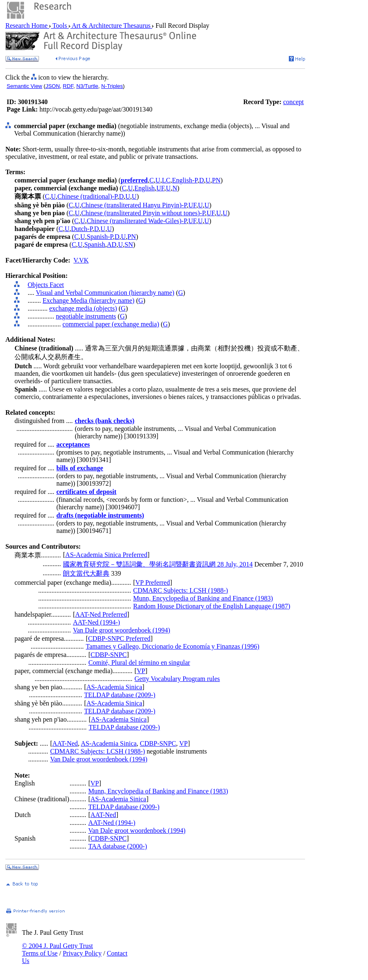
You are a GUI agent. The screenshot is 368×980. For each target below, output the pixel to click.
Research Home (27, 26)
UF (160, 188)
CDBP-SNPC (109, 655)
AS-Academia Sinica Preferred (106, 555)
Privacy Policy (82, 953)
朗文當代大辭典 (86, 573)
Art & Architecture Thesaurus (111, 26)
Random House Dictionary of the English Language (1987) (212, 606)
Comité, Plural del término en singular (139, 663)
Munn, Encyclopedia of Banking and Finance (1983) (203, 598)
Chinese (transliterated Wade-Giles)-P (137, 221)
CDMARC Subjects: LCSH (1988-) (180, 590)
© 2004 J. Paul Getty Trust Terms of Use (57, 950)
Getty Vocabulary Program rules (177, 679)
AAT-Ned (65, 743)
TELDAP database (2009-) (120, 695)
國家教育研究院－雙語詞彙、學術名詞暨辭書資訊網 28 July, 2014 (158, 564)
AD (112, 244)
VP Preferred (153, 582)
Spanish (95, 244)
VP (141, 671)
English (144, 188)
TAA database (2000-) (118, 846)
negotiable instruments (86, 316)
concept (293, 102)
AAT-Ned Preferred (101, 614)
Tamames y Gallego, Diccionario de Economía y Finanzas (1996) (173, 646)
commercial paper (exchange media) (111, 324)
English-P (185, 180)
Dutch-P (82, 229)
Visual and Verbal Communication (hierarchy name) (105, 293)
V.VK (81, 260)
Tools (60, 26)
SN (128, 244)
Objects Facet (46, 285)
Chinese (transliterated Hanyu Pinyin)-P (134, 205)
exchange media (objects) (83, 308)
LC (166, 180)
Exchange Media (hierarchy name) (89, 300)
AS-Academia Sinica (114, 687)
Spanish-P (100, 237)
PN (216, 180)
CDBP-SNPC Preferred (119, 638)
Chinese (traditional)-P (87, 196)
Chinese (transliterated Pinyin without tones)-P (143, 213)
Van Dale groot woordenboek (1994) (122, 630)
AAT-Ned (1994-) (97, 622)
